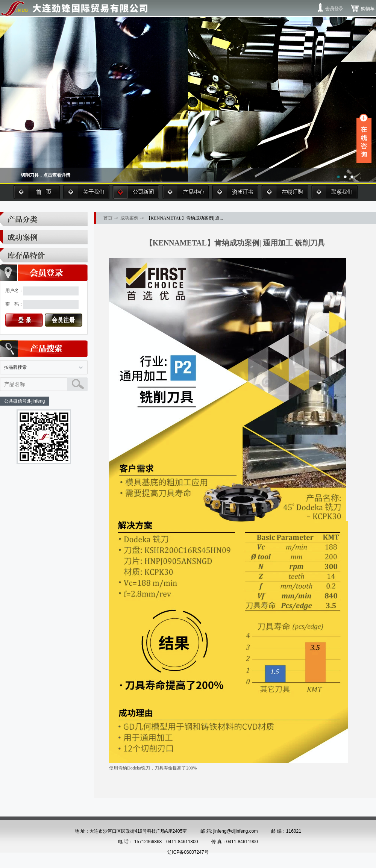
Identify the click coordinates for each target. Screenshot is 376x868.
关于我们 (86, 192)
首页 (36, 192)
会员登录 (334, 9)
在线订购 (285, 192)
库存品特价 (44, 255)
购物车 (368, 9)
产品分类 (44, 219)
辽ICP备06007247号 (188, 852)
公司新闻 (136, 192)
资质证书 (235, 192)
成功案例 (44, 237)
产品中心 (185, 192)
